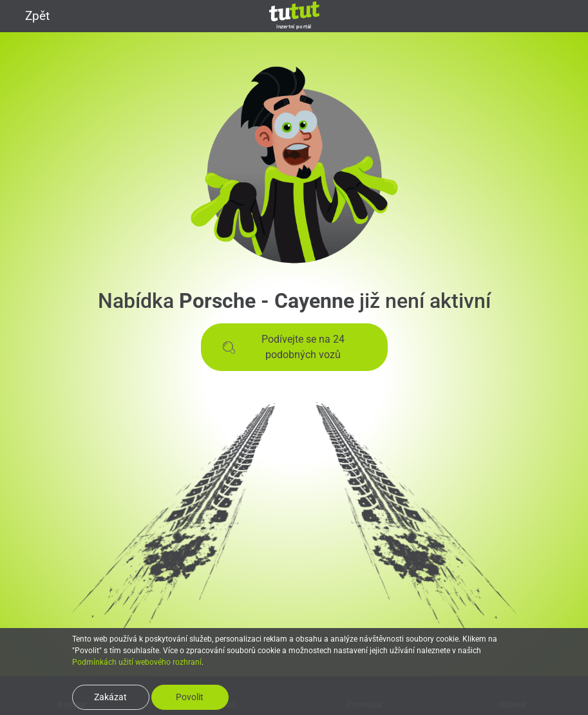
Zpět (30, 16)
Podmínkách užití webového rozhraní (137, 662)
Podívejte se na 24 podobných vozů (284, 347)
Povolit (190, 697)
